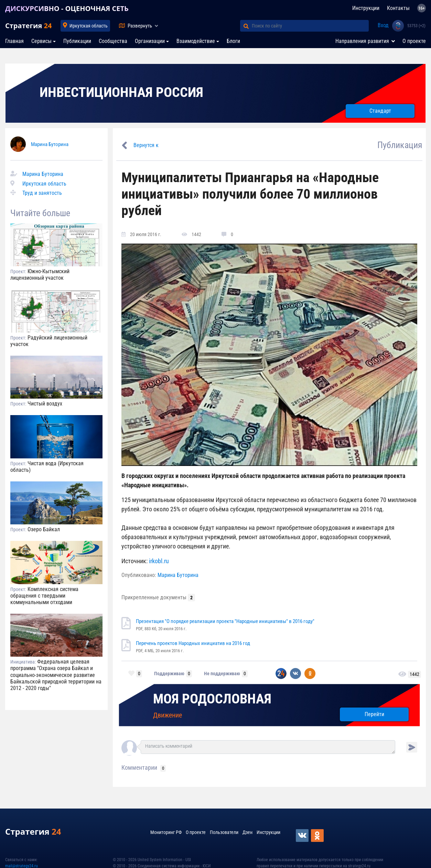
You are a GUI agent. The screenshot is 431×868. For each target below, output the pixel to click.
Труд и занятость (42, 193)
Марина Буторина (50, 144)
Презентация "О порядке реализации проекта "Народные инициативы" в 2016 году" (225, 621)
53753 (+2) (416, 26)
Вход (383, 25)
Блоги (233, 41)
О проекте (414, 41)
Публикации (77, 41)
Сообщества (113, 41)
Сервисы (41, 41)
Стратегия (28, 26)
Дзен (247, 832)
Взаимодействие (196, 41)
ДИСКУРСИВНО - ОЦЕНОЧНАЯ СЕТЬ (67, 8)
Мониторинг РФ (166, 832)
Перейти (374, 714)
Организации (150, 41)
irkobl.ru (159, 561)
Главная (14, 41)
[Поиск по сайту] (310, 26)
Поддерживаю (169, 674)
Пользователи (224, 832)
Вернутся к (146, 145)
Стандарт (380, 111)
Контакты (398, 8)
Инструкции (366, 8)
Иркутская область (89, 26)
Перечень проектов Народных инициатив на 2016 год (193, 643)
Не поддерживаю (222, 674)
